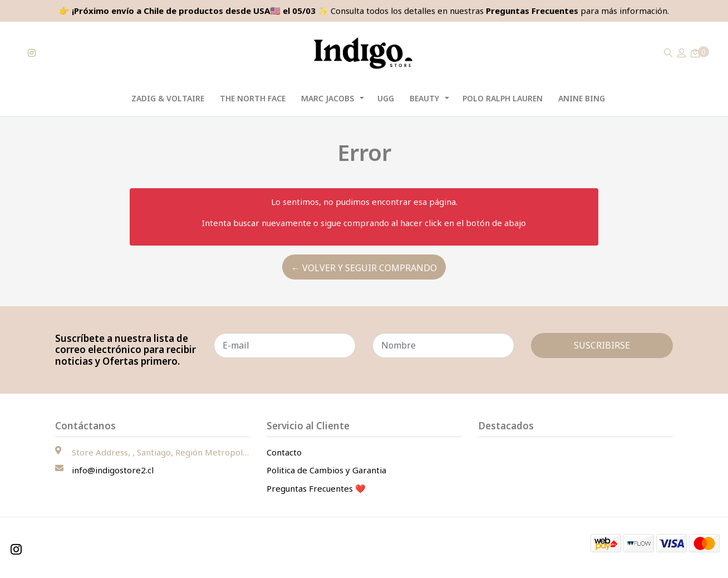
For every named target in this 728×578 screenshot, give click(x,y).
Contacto (284, 452)
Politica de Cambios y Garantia (326, 470)
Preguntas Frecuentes (532, 11)
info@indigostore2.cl (113, 470)
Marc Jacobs (328, 98)
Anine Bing (582, 98)
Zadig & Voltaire (168, 98)
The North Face (253, 98)
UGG (386, 98)
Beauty (424, 98)
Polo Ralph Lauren (503, 98)
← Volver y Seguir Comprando (364, 268)
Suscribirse (602, 345)
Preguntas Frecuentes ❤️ (316, 488)
